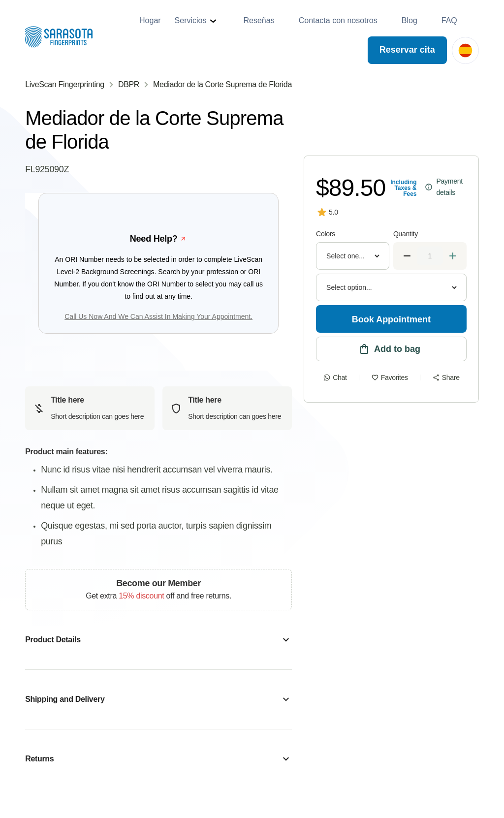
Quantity (406, 234)
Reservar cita (407, 50)
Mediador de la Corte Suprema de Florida (222, 84)
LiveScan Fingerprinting (65, 84)
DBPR (129, 84)
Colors (326, 234)
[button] (197, 21)
